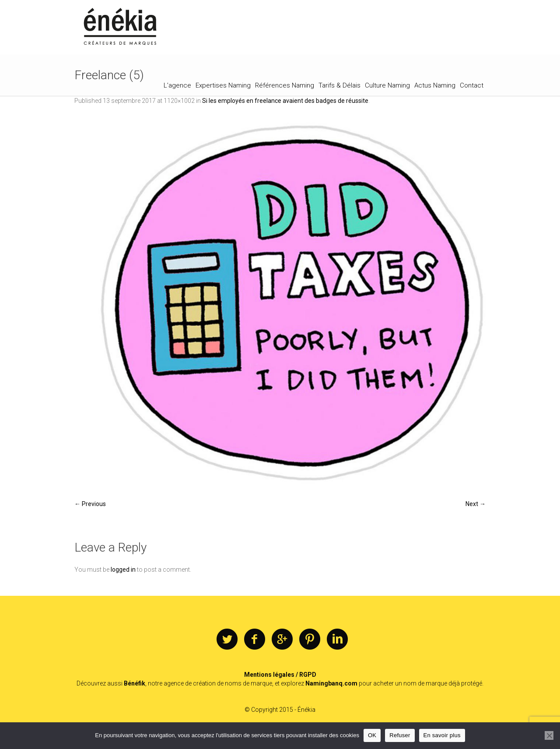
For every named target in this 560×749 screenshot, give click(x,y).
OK (372, 735)
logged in (123, 570)
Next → (476, 504)
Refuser (400, 735)
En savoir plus (442, 735)
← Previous (90, 504)
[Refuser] (549, 735)
